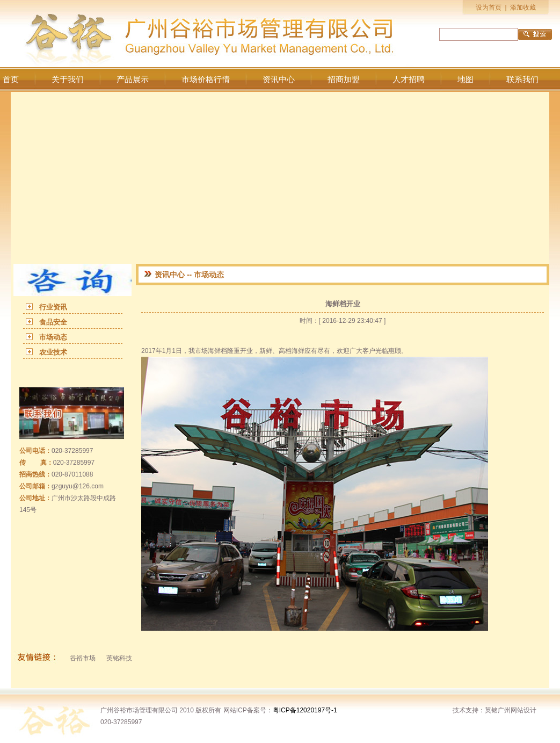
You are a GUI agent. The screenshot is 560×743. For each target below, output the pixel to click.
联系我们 (522, 80)
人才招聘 (409, 80)
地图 (466, 80)
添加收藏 (523, 8)
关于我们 (68, 80)
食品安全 (53, 322)
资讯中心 (279, 80)
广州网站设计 (517, 710)
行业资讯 (53, 307)
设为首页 (489, 8)
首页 (11, 80)
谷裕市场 (83, 658)
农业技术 (53, 352)
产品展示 (133, 80)
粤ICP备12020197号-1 (305, 710)
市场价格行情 (206, 80)
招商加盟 (344, 80)
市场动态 (53, 337)
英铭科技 (119, 658)
